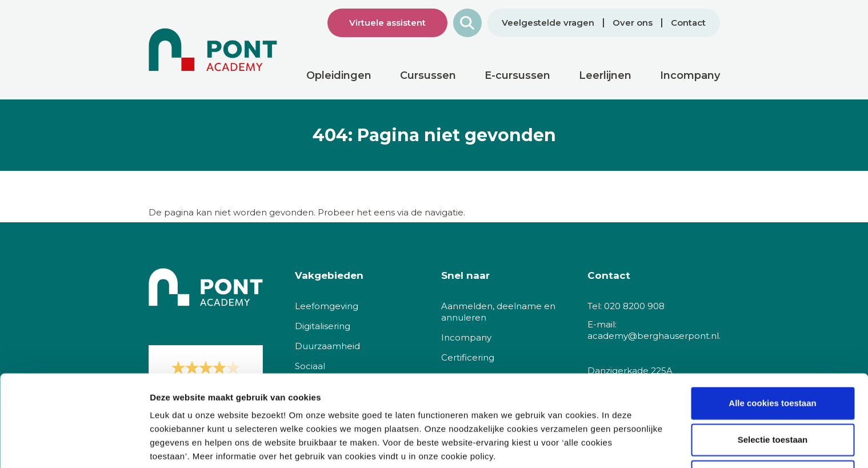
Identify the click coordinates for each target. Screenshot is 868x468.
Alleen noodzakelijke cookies (773, 428)
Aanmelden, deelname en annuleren (498, 312)
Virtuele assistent (387, 23)
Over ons (633, 23)
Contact (688, 23)
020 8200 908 (634, 306)
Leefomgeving (327, 306)
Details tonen (617, 445)
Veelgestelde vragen (548, 23)
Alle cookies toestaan (772, 355)
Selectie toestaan (773, 392)
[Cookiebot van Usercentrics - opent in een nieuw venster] (74, 446)
